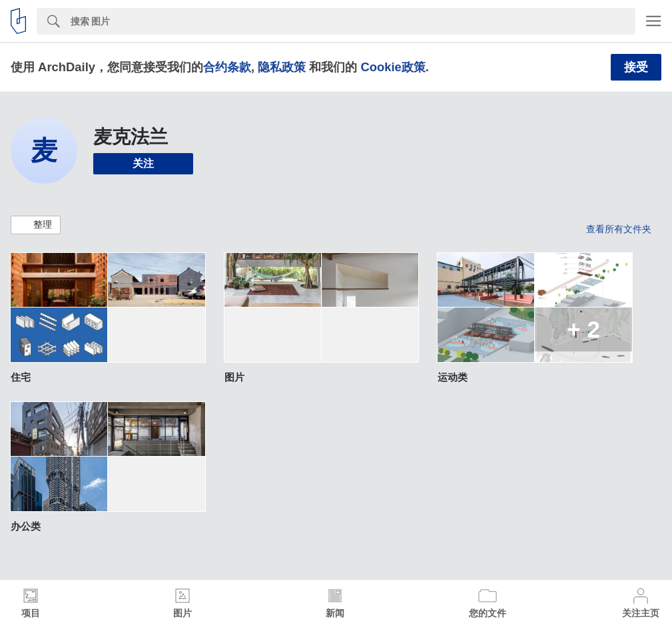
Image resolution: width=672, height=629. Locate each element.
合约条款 (227, 67)
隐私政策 (282, 67)
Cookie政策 (393, 67)
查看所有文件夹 (619, 229)
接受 (636, 67)
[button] (36, 225)
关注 (143, 163)
